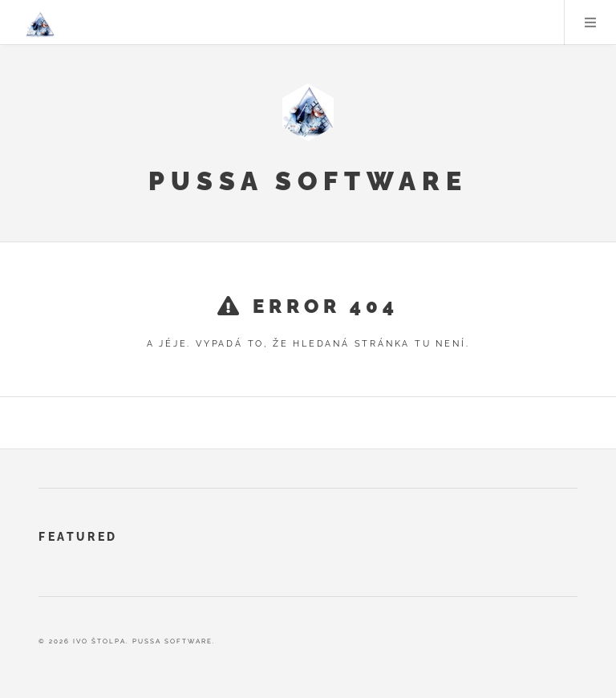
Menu (590, 22)
